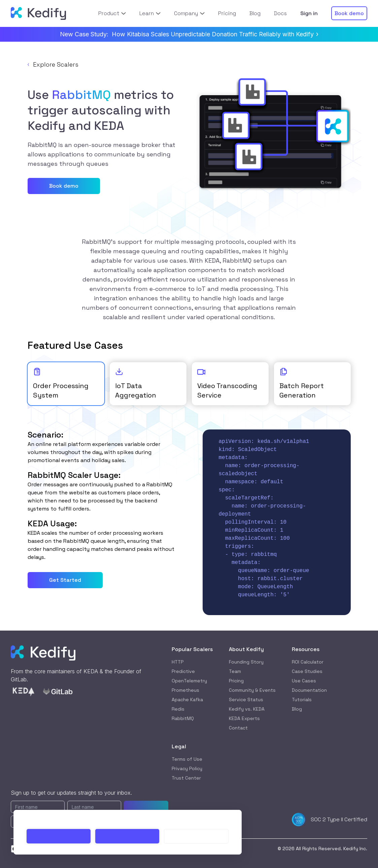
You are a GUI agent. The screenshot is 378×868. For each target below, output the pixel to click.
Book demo (64, 186)
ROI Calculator (308, 662)
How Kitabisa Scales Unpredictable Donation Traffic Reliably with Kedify (215, 34)
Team (235, 671)
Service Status (246, 700)
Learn (150, 13)
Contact (238, 728)
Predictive (183, 671)
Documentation (309, 690)
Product (112, 13)
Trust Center (186, 778)
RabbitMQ (183, 718)
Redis (178, 709)
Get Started (65, 580)
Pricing (236, 681)
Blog (297, 709)
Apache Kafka (187, 700)
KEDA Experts (244, 718)
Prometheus (185, 690)
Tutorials (302, 700)
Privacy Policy (187, 768)
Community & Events (252, 690)
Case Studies (307, 671)
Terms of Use (187, 759)
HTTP (178, 662)
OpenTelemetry (189, 681)
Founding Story (246, 662)
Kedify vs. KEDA (247, 709)
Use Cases (304, 681)
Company (189, 13)
